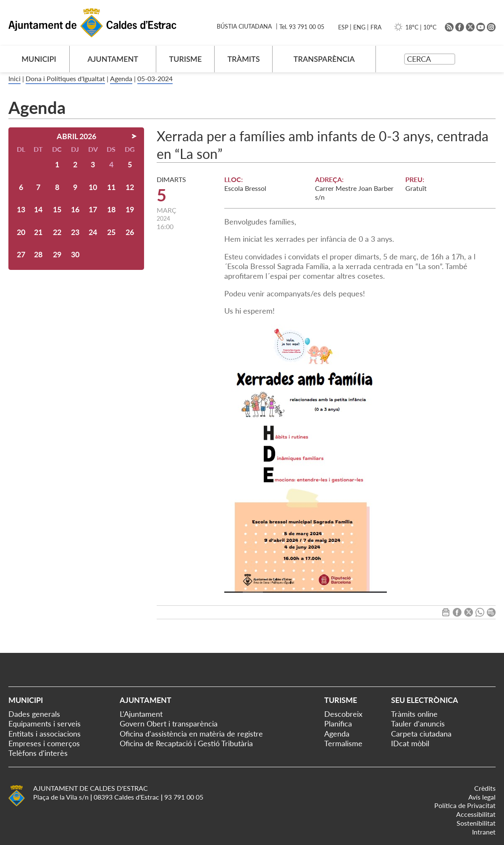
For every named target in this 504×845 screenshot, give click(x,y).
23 (75, 232)
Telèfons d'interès (38, 753)
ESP (343, 27)
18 (111, 209)
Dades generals (34, 714)
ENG (359, 27)
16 (75, 209)
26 (130, 232)
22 (57, 232)
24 (93, 232)
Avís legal (482, 797)
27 (21, 254)
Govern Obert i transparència (169, 724)
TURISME (186, 59)
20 (21, 232)
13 (21, 209)
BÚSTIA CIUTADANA (244, 26)
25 (111, 232)
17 (93, 209)
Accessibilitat (476, 814)
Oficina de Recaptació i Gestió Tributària (186, 743)
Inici (14, 78)
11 (111, 187)
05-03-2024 (155, 78)
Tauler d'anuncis (418, 724)
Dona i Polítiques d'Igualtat (65, 78)
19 (130, 209)
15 (57, 209)
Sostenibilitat (476, 823)
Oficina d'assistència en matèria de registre (191, 734)
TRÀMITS (243, 59)
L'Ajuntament (141, 714)
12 (130, 187)
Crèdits (485, 788)
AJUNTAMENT (113, 59)
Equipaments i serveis (45, 724)
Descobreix (343, 714)
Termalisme (343, 743)
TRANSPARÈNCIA (324, 59)
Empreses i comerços (44, 743)
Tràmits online (414, 714)
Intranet (484, 832)
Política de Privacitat (465, 805)
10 (93, 187)
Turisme (341, 700)
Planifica (338, 724)
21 (38, 232)
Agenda (121, 78)
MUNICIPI (39, 59)
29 (57, 254)
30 (75, 254)
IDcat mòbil (410, 743)
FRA (376, 27)
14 (38, 209)
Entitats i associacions (45, 734)
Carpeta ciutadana (421, 734)
